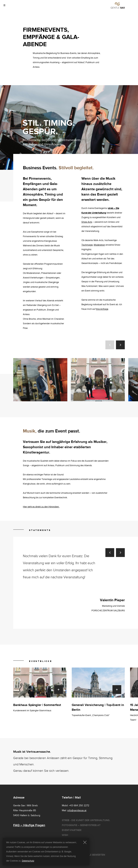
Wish (65, 835)
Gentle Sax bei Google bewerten (83, 855)
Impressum (69, 850)
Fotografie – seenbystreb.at (81, 825)
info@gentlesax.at (77, 811)
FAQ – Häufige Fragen (29, 825)
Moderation (99, 245)
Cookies (67, 845)
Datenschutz (71, 840)
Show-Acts (87, 222)
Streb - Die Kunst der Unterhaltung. (86, 820)
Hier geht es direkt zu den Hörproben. (41, 507)
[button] (110, 345)
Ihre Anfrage (102, 309)
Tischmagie (87, 245)
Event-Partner (72, 830)
